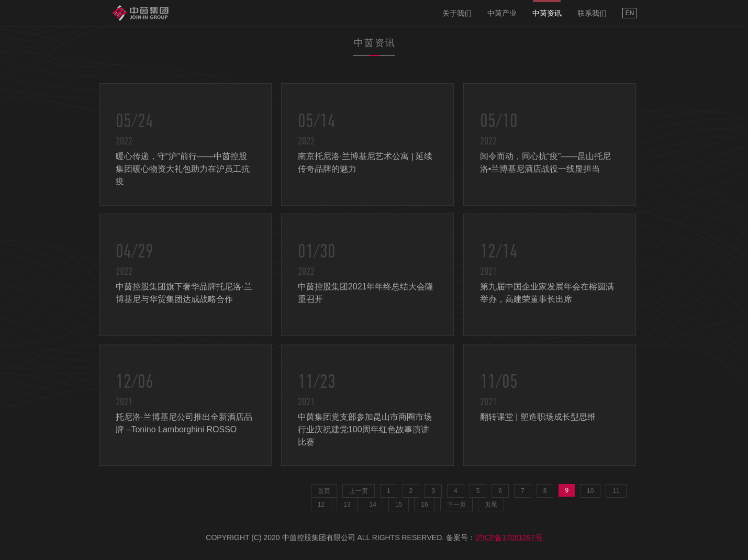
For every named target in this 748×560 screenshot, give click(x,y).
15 (399, 505)
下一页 (456, 505)
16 (424, 505)
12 (321, 505)
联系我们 (592, 13)
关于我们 (457, 13)
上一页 (359, 491)
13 (347, 505)
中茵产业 (502, 13)
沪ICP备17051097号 (509, 537)
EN (630, 13)
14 (373, 505)
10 (590, 491)
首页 (324, 491)
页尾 (491, 505)
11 (616, 491)
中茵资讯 (547, 13)
